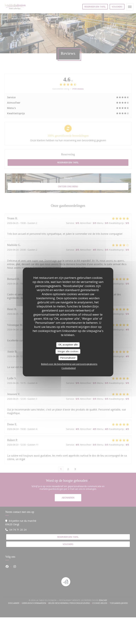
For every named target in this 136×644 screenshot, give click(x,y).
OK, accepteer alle (68, 345)
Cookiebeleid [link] (69, 368)
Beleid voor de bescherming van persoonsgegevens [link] (69, 364)
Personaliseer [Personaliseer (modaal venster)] (68, 358)
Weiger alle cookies (68, 351)
